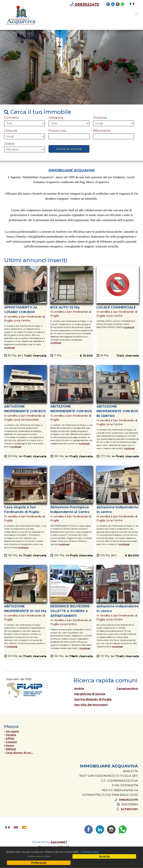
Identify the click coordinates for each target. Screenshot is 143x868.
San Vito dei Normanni (91, 705)
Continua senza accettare (39, 856)
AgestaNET (59, 842)
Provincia (100, 118)
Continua (10, 348)
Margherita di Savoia (90, 694)
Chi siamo (12, 731)
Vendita (11, 735)
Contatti (11, 742)
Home (10, 746)
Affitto (10, 738)
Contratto (11, 118)
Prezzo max (57, 131)
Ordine (9, 144)
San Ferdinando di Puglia (93, 699)
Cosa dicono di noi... (19, 753)
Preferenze (39, 863)
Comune (11, 131)
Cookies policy (90, 852)
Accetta (104, 856)
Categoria (56, 118)
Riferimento (102, 131)
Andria (79, 688)
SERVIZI (11, 749)
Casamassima (127, 688)
